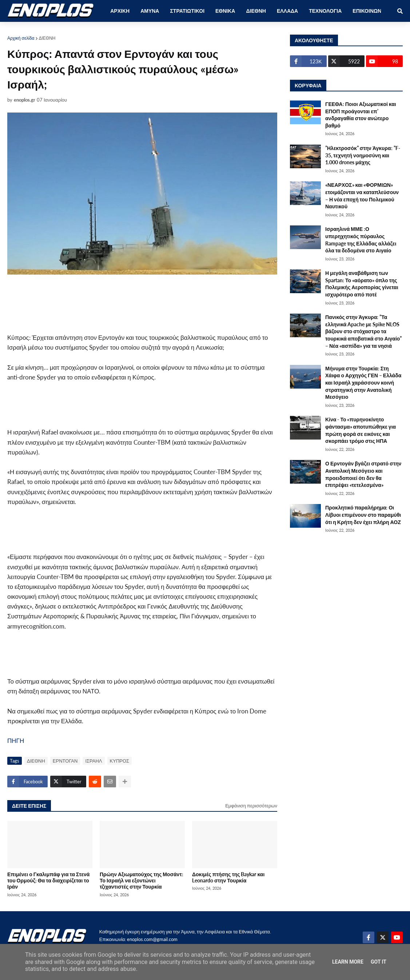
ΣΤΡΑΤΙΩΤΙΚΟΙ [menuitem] (187, 11)
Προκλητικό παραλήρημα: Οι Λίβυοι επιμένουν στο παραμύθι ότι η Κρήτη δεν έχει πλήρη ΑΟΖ (363, 515)
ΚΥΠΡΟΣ (120, 761)
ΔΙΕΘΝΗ (47, 38)
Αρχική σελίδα (21, 38)
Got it (379, 962)
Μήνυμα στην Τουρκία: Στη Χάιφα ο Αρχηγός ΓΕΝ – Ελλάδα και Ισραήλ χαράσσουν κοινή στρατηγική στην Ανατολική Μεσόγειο (363, 383)
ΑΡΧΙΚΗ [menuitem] (120, 11)
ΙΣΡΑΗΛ (93, 761)
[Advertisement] (138, 304)
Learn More (348, 962)
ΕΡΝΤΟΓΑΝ (65, 761)
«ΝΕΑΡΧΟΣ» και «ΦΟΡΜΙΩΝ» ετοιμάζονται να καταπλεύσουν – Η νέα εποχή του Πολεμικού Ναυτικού (362, 196)
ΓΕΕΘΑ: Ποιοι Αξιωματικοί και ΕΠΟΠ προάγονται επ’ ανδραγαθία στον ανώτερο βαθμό (361, 115)
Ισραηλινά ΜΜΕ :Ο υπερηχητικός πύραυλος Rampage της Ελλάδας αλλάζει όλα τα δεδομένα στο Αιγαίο (361, 240)
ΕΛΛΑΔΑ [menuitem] (287, 11)
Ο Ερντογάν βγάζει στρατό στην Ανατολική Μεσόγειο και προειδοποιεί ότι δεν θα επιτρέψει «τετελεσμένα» (363, 474)
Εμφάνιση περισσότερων (251, 806)
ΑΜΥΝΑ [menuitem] (150, 11)
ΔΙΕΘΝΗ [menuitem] (256, 11)
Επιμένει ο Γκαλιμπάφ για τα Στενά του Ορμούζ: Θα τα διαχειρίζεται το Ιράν (48, 881)
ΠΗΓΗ (16, 741)
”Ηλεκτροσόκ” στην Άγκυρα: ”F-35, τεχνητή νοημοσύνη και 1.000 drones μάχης (363, 155)
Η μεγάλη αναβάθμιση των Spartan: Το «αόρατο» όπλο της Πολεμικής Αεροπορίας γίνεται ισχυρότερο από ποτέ (362, 284)
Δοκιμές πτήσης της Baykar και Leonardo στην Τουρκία (228, 877)
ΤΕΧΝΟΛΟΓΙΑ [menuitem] (325, 11)
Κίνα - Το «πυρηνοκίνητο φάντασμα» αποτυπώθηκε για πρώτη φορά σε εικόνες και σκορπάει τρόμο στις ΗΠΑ (361, 430)
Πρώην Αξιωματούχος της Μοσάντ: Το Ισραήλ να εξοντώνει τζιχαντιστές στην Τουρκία (142, 881)
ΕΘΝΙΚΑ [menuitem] (225, 11)
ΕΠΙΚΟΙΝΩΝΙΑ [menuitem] (369, 11)
